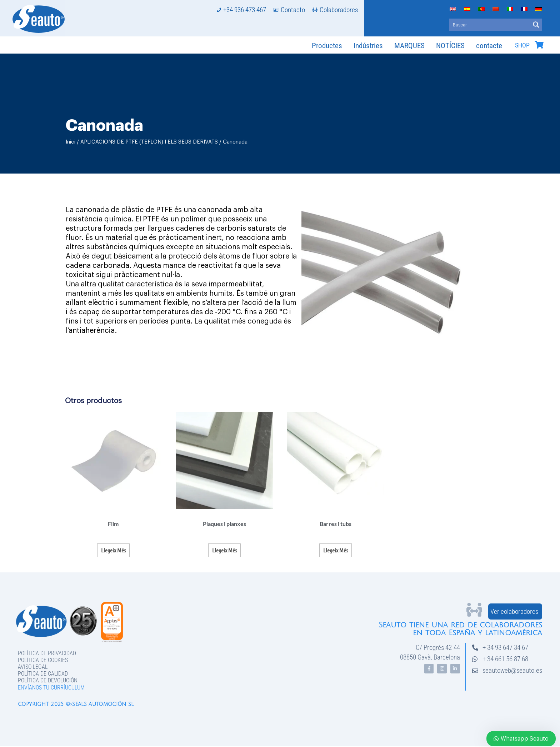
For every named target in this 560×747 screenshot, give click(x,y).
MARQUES (409, 46)
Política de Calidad (43, 674)
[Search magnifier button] (536, 25)
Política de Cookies (43, 660)
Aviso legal (33, 667)
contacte (489, 46)
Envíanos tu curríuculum (51, 688)
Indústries (368, 46)
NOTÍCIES (450, 46)
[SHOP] (539, 45)
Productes (327, 46)
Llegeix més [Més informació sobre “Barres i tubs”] (336, 550)
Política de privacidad (47, 653)
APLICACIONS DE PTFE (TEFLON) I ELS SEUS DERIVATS (149, 142)
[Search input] (490, 25)
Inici (71, 142)
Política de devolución (48, 680)
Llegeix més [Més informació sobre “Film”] (113, 550)
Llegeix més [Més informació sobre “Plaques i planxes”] (224, 550)
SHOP (522, 45)
